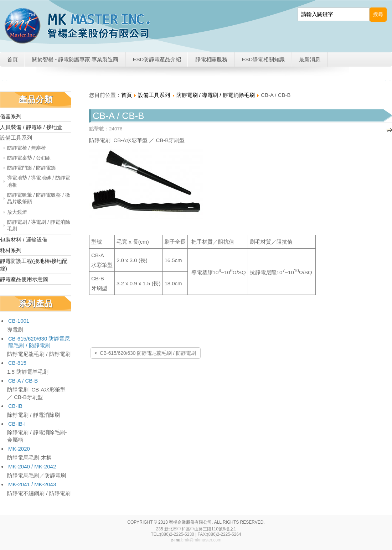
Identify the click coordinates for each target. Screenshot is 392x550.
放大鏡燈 (17, 212)
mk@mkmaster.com (202, 540)
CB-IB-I (17, 424)
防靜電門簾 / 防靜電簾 (32, 168)
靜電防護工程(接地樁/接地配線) (34, 265)
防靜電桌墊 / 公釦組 (29, 158)
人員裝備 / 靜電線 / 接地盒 (31, 127)
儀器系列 (11, 116)
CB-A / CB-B (23, 381)
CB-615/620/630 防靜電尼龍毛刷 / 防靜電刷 (39, 342)
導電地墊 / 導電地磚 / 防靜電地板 (39, 181)
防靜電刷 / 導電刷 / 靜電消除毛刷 (39, 225)
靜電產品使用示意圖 (24, 279)
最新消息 (310, 59)
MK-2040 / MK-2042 (32, 466)
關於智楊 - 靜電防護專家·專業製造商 (75, 59)
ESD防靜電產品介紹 (157, 59)
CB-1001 (19, 321)
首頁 (12, 59)
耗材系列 (11, 250)
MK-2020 (19, 449)
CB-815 (17, 363)
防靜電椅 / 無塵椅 (27, 148)
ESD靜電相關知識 (263, 59)
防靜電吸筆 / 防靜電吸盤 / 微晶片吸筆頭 (39, 198)
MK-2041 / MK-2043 (32, 484)
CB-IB (15, 406)
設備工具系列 (16, 138)
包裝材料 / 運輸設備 (24, 240)
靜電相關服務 (211, 59)
